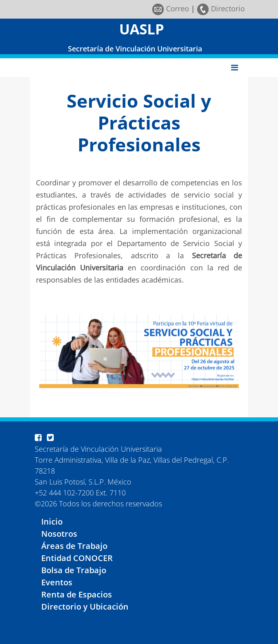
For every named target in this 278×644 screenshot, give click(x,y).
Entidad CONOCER (77, 558)
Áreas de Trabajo (74, 546)
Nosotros (59, 534)
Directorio (221, 9)
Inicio (52, 522)
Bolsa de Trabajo (74, 570)
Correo (171, 9)
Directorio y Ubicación (85, 607)
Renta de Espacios (77, 594)
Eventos (57, 582)
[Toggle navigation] (235, 68)
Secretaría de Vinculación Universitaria (135, 49)
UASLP (142, 29)
